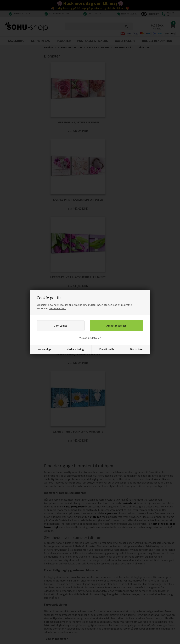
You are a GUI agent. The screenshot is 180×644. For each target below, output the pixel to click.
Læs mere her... (57, 308)
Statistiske (136, 349)
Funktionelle (107, 349)
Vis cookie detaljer (90, 338)
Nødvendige (44, 349)
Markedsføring (75, 349)
